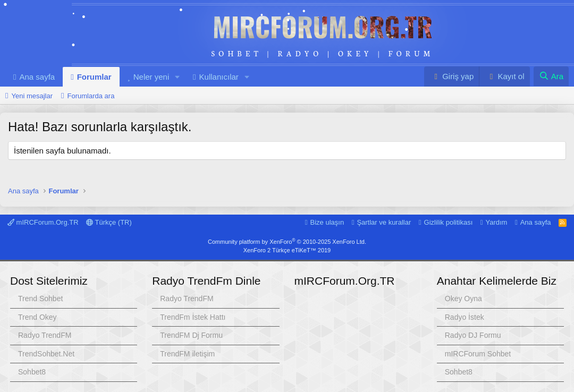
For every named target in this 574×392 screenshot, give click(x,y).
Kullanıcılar (219, 77)
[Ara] (551, 76)
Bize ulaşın (327, 222)
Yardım (497, 222)
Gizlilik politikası (449, 222)
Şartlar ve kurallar (384, 222)
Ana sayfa (37, 77)
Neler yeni (151, 77)
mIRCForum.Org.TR (323, 26)
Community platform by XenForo (287, 242)
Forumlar (94, 77)
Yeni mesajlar (32, 96)
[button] (178, 77)
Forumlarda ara (91, 96)
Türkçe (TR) (109, 222)
